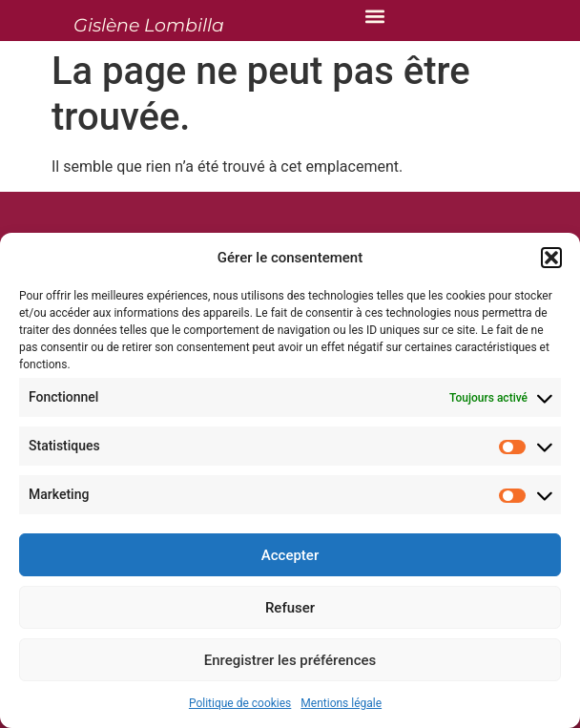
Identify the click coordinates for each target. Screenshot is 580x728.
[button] (551, 258)
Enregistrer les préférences (290, 660)
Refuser (290, 608)
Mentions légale (341, 703)
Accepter (290, 555)
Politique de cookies (240, 703)
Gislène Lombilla (149, 25)
